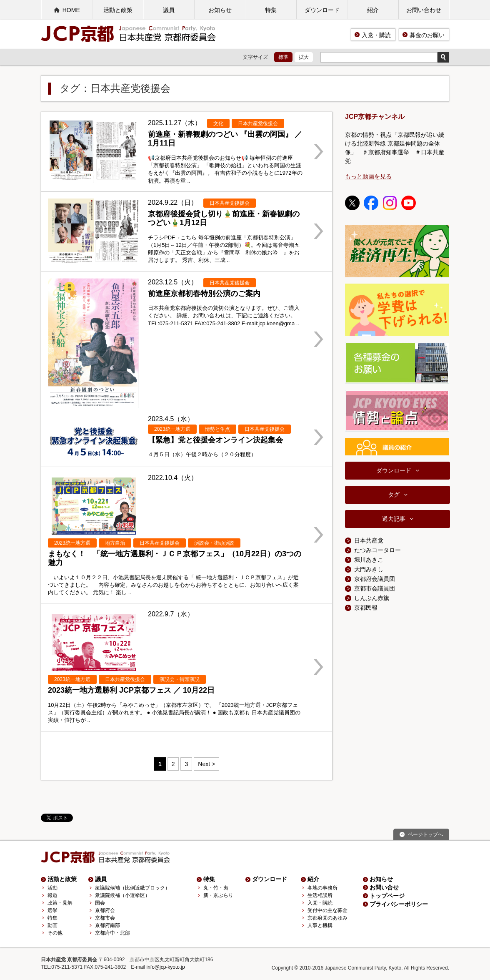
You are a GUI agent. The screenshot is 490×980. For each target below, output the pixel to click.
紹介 (373, 10)
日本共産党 (369, 540)
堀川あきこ (369, 560)
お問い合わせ (424, 10)
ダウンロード (322, 10)
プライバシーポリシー (399, 904)
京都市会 (105, 918)
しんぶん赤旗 (372, 598)
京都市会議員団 (375, 588)
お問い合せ (384, 887)
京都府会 (105, 910)
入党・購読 (376, 35)
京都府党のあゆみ (327, 918)
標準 (283, 57)
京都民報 (366, 608)
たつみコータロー (377, 550)
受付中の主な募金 (327, 910)
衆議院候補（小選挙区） (122, 895)
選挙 (52, 910)
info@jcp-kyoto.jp (166, 967)
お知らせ (220, 10)
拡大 (304, 57)
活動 (52, 888)
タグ (394, 495)
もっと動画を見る (368, 176)
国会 (100, 903)
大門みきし (369, 569)
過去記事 (394, 519)
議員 (169, 10)
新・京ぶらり (218, 895)
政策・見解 (60, 903)
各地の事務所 (322, 888)
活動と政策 (118, 10)
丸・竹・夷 (216, 888)
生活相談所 (320, 895)
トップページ (387, 896)
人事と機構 (320, 925)
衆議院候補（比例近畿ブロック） (132, 888)
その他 (55, 933)
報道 (52, 895)
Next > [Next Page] (206, 764)
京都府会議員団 (375, 579)
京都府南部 (107, 925)
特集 (271, 10)
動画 (52, 925)
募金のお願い (427, 35)
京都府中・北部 (112, 933)
